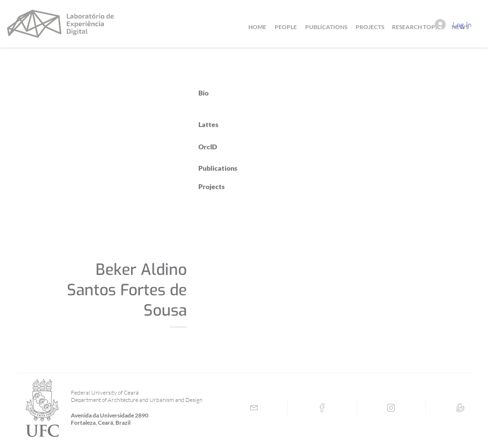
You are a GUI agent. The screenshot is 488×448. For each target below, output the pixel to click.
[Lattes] (460, 408)
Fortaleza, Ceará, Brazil (101, 423)
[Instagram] (391, 408)
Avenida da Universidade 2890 (110, 415)
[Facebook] (322, 408)
